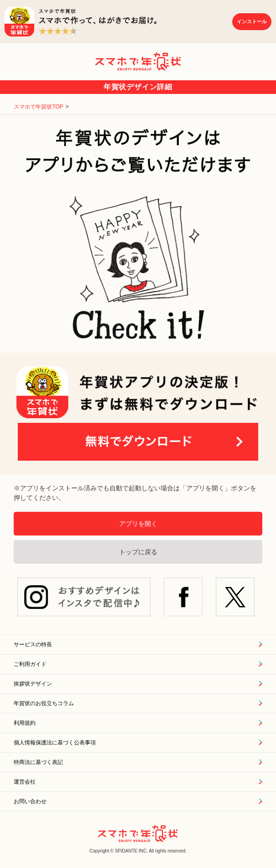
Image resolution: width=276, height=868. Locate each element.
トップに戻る (138, 552)
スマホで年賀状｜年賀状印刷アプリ (138, 62)
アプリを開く (138, 524)
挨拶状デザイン (33, 684)
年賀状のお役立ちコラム (44, 703)
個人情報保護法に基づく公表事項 (55, 743)
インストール (252, 21)
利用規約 (25, 723)
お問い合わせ (30, 801)
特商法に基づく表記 (38, 762)
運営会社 (25, 782)
